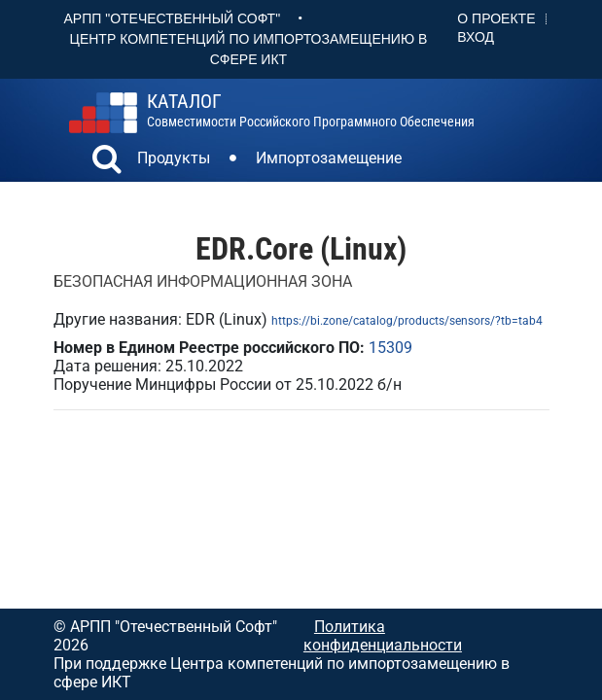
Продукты (174, 158)
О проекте (496, 18)
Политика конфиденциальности (383, 636)
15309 (390, 348)
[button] (107, 161)
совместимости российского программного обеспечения (311, 111)
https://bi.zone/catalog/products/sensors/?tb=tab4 (407, 321)
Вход (476, 37)
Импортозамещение (329, 158)
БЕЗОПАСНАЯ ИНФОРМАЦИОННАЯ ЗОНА (203, 281)
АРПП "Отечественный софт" (173, 18)
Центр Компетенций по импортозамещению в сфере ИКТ (249, 49)
